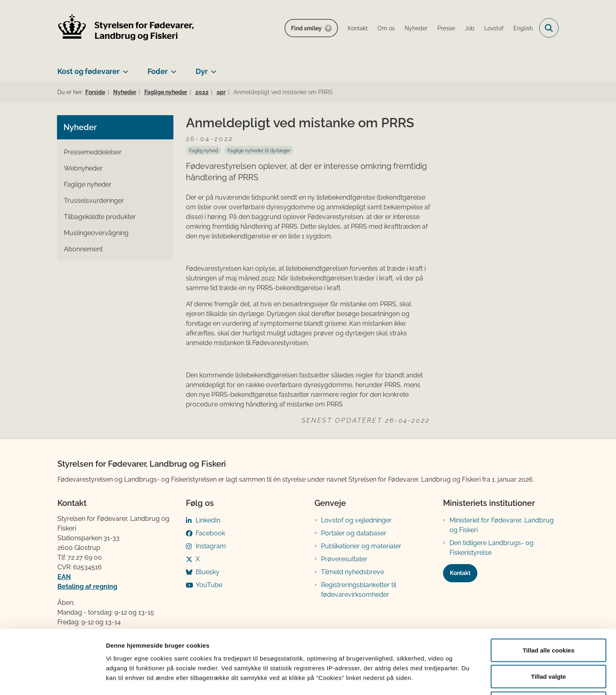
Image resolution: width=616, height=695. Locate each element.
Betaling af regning (87, 587)
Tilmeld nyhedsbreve (352, 572)
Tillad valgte (548, 647)
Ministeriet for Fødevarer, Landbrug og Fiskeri (502, 525)
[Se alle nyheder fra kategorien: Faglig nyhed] (204, 150)
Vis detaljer (420, 674)
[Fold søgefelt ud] (549, 28)
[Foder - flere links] (172, 68)
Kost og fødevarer (89, 71)
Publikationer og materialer (361, 546)
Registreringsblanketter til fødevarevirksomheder (359, 590)
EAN (64, 577)
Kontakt (460, 573)
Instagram (211, 546)
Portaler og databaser (354, 533)
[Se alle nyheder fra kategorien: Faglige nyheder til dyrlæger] (259, 150)
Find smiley (306, 28)
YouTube (209, 585)
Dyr (202, 71)
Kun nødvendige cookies (548, 673)
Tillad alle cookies (548, 620)
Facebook (210, 533)
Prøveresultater (344, 559)
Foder (158, 71)
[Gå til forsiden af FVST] (126, 28)
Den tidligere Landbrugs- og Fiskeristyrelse (492, 548)
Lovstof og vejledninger (356, 520)
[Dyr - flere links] (212, 68)
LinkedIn (208, 520)
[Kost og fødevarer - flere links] (124, 68)
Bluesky (208, 572)
